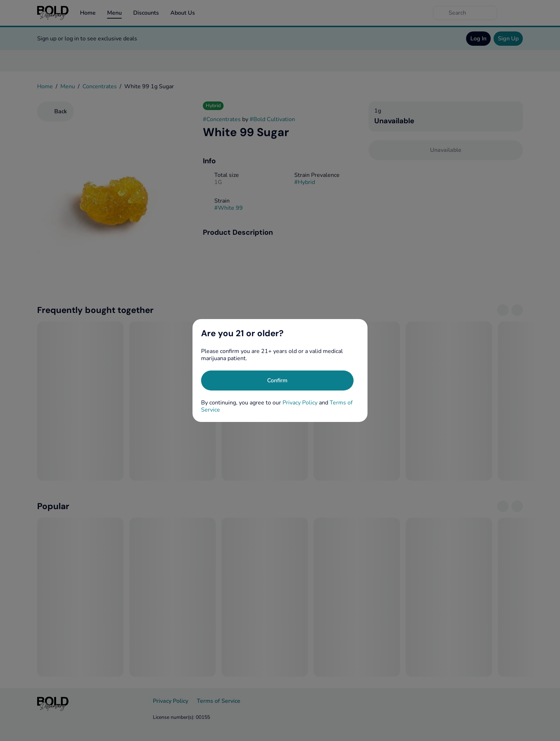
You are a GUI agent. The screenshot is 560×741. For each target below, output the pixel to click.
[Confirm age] (277, 381)
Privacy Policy (300, 403)
